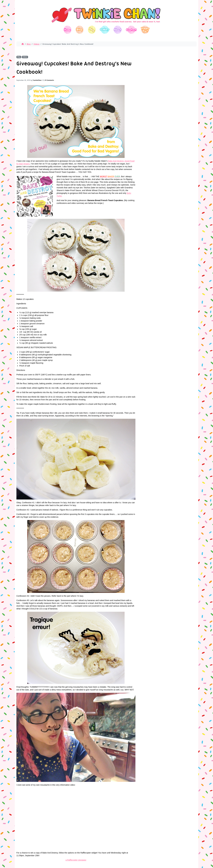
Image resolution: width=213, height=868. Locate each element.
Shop (80, 30)
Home (68, 30)
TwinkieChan (37, 80)
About (118, 30)
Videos (36, 44)
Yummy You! (145, 30)
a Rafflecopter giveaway (76, 860)
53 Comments (49, 80)
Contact (131, 30)
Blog (92, 30)
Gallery (105, 30)
